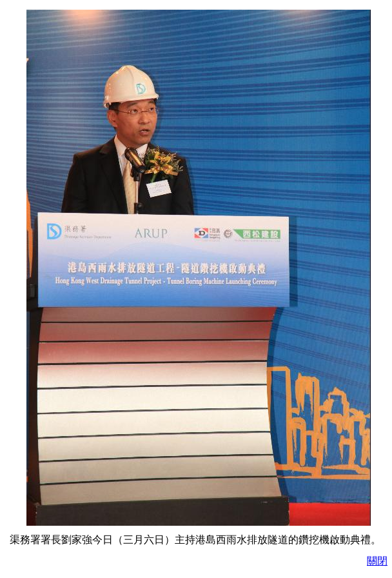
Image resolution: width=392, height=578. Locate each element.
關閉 (377, 561)
